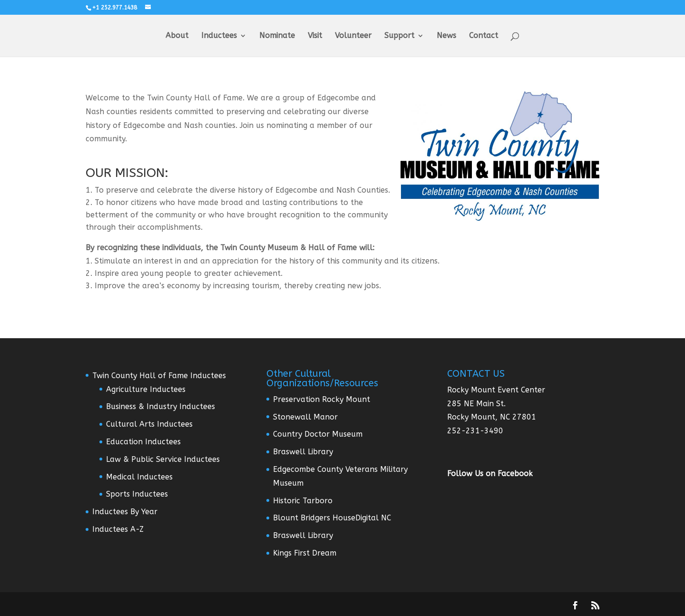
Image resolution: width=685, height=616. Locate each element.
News (446, 36)
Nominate (277, 36)
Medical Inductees (139, 477)
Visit (315, 36)
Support (399, 36)
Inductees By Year (125, 512)
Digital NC (373, 518)
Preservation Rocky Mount (322, 399)
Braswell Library (303, 452)
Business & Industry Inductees (161, 406)
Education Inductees (143, 442)
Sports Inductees (137, 494)
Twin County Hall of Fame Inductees (159, 376)
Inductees (219, 36)
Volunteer (353, 36)
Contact (484, 36)
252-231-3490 (475, 431)
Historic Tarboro (303, 501)
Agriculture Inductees (146, 389)
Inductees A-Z (118, 529)
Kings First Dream (305, 553)
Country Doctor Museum (318, 434)
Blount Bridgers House (314, 518)
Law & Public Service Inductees (163, 459)
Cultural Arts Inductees (149, 424)
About (177, 36)
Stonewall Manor (305, 417)
